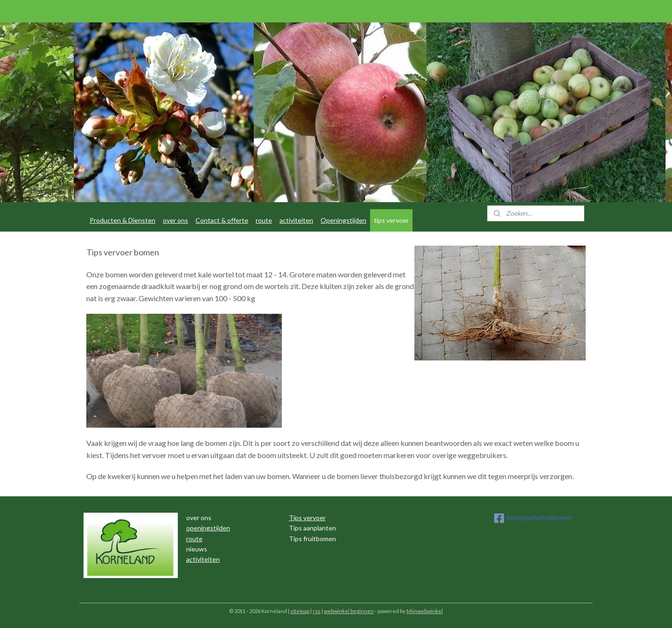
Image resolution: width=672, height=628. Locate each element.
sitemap (300, 611)
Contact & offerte (222, 220)
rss (317, 611)
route (264, 220)
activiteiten (296, 220)
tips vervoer (391, 220)
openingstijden (208, 528)
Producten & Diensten (122, 220)
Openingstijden (343, 220)
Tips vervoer (307, 518)
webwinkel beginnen (349, 611)
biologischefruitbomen (533, 518)
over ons (175, 220)
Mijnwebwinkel (425, 611)
